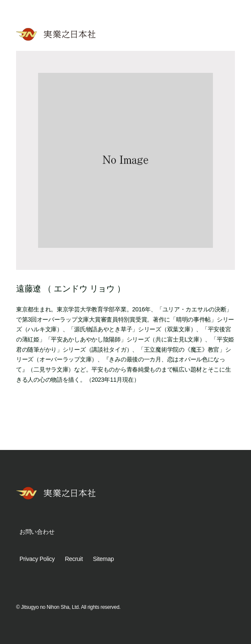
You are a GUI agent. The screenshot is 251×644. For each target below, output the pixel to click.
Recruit (74, 559)
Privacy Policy (37, 559)
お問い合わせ (37, 532)
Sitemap (103, 559)
